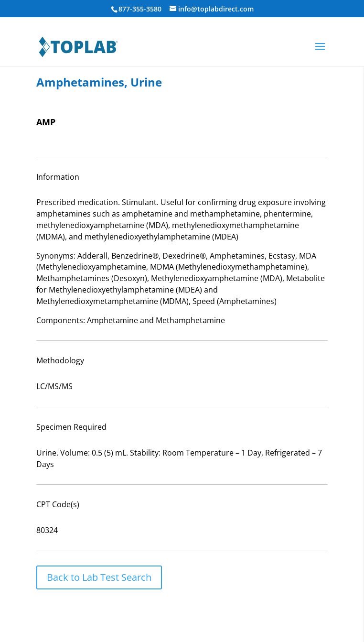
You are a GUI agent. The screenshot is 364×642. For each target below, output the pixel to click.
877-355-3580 (140, 9)
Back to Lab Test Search (99, 577)
